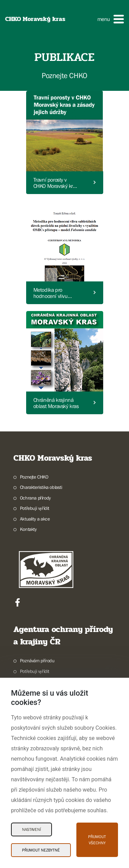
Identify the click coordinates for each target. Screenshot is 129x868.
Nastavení (31, 829)
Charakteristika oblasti (41, 487)
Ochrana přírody (35, 498)
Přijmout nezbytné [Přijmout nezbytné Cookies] (41, 850)
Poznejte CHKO (34, 477)
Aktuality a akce (35, 519)
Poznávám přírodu (37, 661)
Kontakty (28, 529)
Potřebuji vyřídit (35, 508)
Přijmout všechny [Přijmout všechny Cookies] (97, 840)
